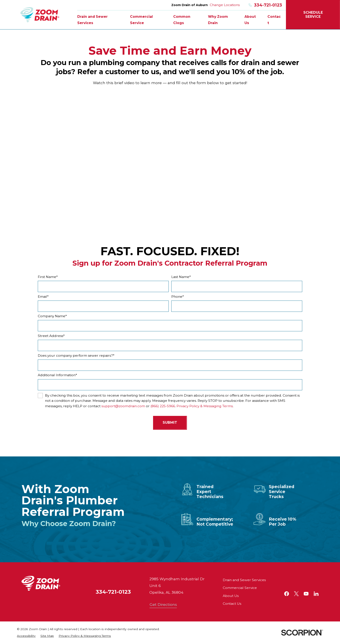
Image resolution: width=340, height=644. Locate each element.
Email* (43, 297)
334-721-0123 (265, 5)
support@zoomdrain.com (123, 406)
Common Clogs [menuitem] (182, 20)
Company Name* (52, 316)
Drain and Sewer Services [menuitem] (92, 20)
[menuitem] (26, 636)
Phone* (178, 297)
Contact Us (232, 604)
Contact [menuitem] (274, 20)
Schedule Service (313, 15)
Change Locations (225, 5)
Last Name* (181, 277)
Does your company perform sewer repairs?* (76, 356)
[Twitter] (296, 594)
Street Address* (51, 336)
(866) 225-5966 (163, 406)
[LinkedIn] (316, 594)
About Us (231, 596)
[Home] (40, 15)
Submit (170, 423)
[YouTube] (306, 594)
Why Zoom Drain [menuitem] (218, 20)
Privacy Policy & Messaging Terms (205, 406)
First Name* (48, 277)
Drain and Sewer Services (244, 580)
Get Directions (163, 604)
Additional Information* (57, 375)
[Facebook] (287, 594)
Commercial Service (240, 588)
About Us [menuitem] (250, 20)
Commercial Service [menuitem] (141, 20)
